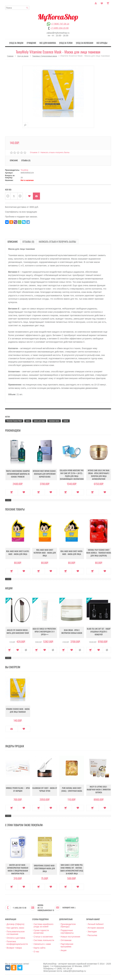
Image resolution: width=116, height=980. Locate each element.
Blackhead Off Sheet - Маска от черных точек (45, 790)
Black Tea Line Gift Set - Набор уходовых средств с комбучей (99, 632)
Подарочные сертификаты (67, 931)
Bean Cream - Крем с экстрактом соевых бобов (72, 632)
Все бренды (98, 43)
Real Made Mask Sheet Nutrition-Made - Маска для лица (45, 553)
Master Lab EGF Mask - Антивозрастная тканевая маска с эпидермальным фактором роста (18, 869)
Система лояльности (44, 940)
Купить (12, 492)
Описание (14, 160)
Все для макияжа (49, 43)
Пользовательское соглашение (16, 932)
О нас (36, 951)
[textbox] (17, 8)
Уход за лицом (21, 43)
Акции (64, 950)
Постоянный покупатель (96, 3)
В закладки (29, 196)
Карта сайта (40, 947)
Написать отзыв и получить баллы (56, 152)
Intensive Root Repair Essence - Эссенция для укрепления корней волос (45, 474)
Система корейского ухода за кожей (44, 925)
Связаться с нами (42, 944)
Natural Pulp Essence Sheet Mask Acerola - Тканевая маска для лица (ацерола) (99, 553)
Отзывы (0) (26, 160)
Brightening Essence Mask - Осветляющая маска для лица (45, 869)
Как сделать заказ (15, 927)
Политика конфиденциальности (17, 942)
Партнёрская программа (67, 945)
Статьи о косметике (43, 936)
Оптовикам (66, 940)
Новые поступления (70, 936)
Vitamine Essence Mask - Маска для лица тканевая (18, 711)
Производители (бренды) (68, 925)
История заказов (96, 927)
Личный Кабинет (96, 924)
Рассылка (92, 935)
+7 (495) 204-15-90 (59, 28)
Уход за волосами (82, 43)
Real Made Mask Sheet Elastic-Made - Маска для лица (18, 553)
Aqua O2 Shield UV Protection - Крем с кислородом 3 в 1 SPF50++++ (45, 632)
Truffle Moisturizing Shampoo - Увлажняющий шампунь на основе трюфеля (18, 474)
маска (28, 420)
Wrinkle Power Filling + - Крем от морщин (18, 790)
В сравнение (26, 649)
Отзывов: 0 (35, 152)
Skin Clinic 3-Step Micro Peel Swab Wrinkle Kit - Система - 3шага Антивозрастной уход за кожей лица (72, 869)
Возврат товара (14, 947)
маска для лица (39, 420)
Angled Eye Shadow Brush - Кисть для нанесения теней (18, 632)
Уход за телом (65, 43)
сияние (66, 420)
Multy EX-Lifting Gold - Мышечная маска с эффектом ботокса (99, 790)
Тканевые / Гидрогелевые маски (45, 56)
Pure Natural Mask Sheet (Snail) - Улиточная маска (72, 790)
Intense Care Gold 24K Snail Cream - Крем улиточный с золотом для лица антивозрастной (99, 474)
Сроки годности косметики (41, 931)
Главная (10, 56)
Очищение (34, 43)
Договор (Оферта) (16, 924)
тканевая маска (54, 420)
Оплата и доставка (16, 937)
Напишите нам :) (69, 907)
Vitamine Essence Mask (14, 420)
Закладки (92, 931)
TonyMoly (25, 170)
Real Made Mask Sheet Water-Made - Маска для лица (72, 553)
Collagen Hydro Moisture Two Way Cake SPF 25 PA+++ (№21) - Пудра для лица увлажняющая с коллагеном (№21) (72, 475)
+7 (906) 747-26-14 (60, 24)
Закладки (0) (102, 3)
